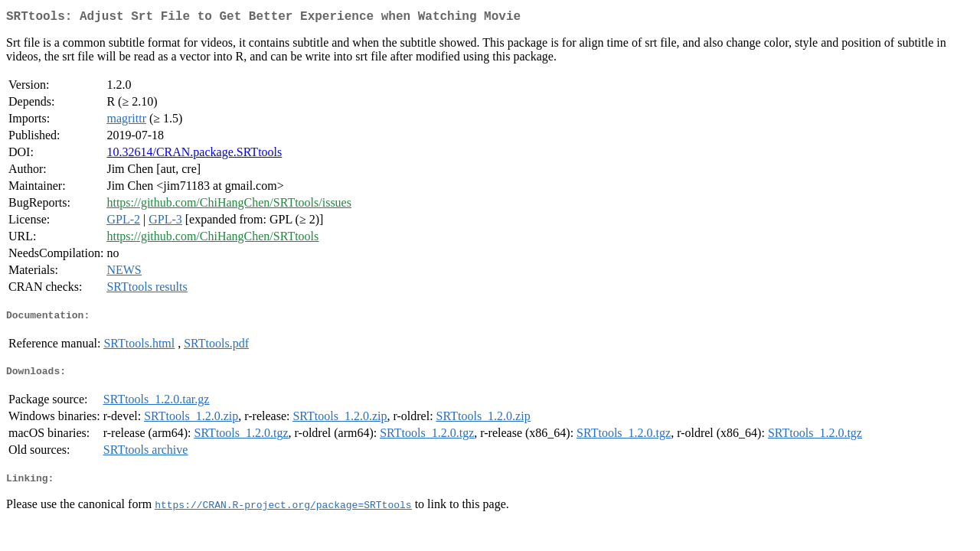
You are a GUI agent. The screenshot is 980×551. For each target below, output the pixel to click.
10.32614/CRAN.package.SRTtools (194, 155)
